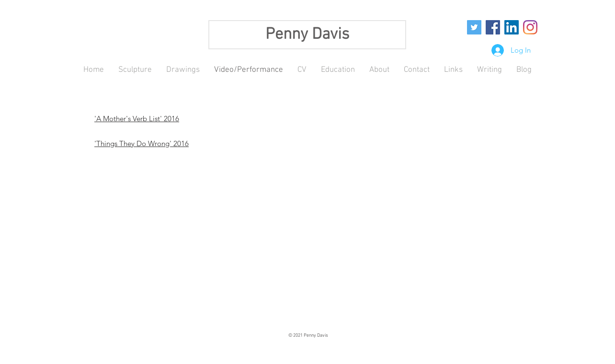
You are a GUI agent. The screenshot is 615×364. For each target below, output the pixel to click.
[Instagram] (530, 27)
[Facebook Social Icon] (493, 27)
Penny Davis (307, 35)
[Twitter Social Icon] (474, 27)
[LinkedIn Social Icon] (512, 27)
